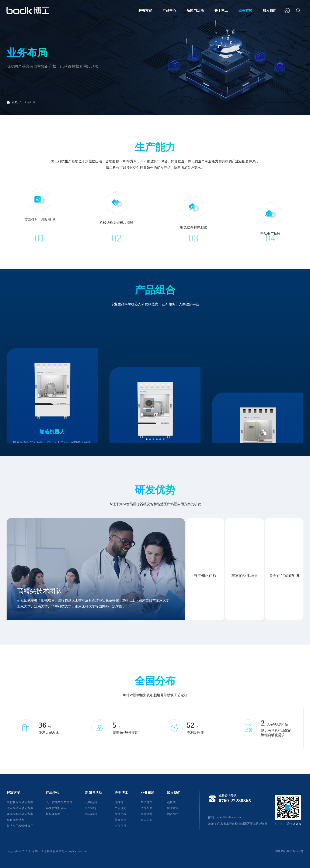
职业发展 (173, 808)
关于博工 (221, 10)
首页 (15, 102)
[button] (147, 439)
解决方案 (145, 10)
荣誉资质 (121, 820)
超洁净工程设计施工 (20, 826)
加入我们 (269, 10)
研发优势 (147, 814)
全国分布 (147, 820)
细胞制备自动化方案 (20, 802)
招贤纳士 (173, 814)
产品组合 (147, 808)
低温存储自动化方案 (20, 808)
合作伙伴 (121, 826)
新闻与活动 (195, 10)
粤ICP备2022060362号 (289, 851)
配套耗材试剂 (15, 820)
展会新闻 (91, 814)
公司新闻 (91, 802)
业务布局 (245, 10)
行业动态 (91, 808)
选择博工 (121, 802)
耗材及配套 (53, 814)
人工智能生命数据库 (59, 802)
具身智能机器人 (56, 808)
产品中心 (169, 10)
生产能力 (147, 802)
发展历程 (121, 814)
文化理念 (121, 808)
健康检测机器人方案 (20, 814)
